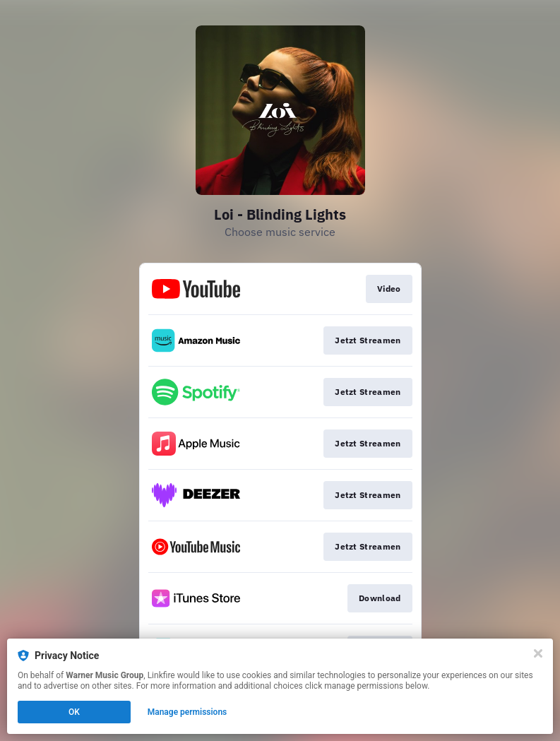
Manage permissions (187, 712)
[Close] (538, 653)
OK (74, 712)
